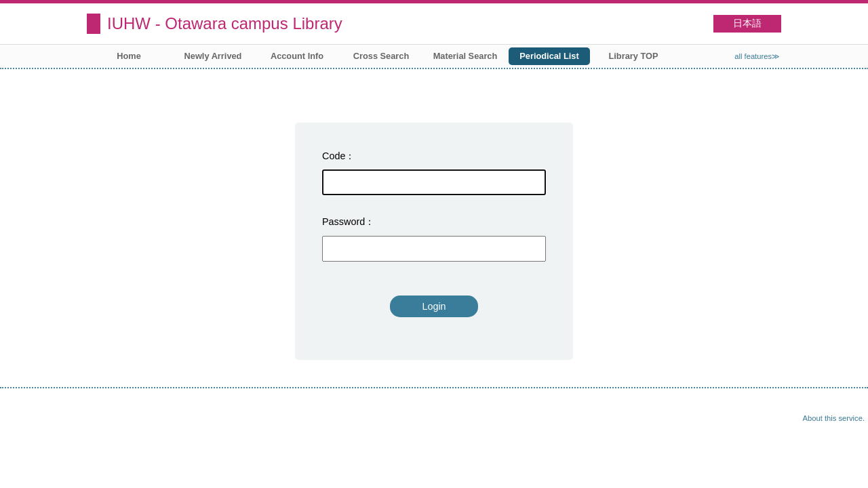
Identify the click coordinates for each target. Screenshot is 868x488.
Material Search (466, 56)
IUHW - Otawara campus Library (225, 23)
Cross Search (381, 56)
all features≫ (757, 56)
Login (434, 306)
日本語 (747, 23)
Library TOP (633, 56)
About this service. (834, 418)
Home (129, 56)
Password (343, 222)
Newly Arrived (213, 56)
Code (334, 156)
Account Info (297, 56)
